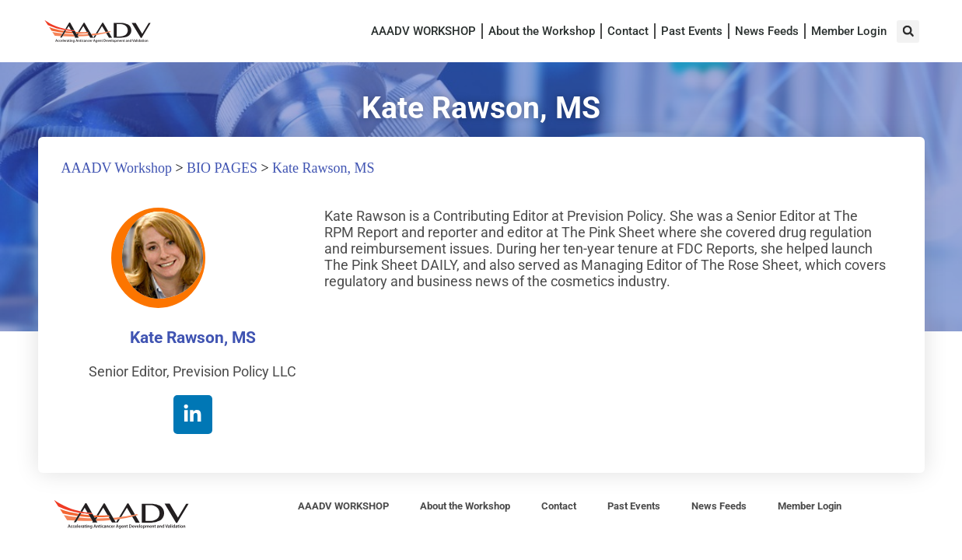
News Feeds (767, 31)
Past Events (692, 31)
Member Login (849, 31)
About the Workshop (542, 31)
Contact (628, 31)
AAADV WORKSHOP (423, 31)
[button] (908, 31)
